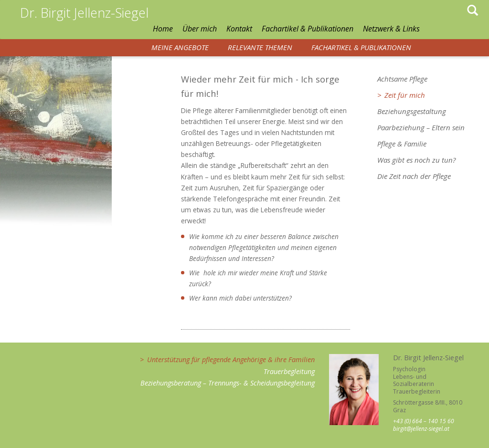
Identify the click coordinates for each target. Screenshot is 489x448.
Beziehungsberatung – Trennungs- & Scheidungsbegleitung (228, 383)
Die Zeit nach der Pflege (414, 176)
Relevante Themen (260, 47)
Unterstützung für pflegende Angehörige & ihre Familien (231, 359)
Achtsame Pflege (402, 79)
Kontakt (239, 29)
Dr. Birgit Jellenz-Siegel (84, 13)
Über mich (200, 29)
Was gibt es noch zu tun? (416, 160)
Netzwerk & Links (391, 29)
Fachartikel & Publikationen (308, 29)
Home (163, 29)
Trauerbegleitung (289, 371)
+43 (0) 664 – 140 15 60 (424, 421)
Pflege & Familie (402, 144)
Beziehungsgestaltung (412, 111)
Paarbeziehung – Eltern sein (421, 127)
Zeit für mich (405, 95)
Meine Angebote (180, 47)
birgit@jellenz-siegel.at (421, 429)
